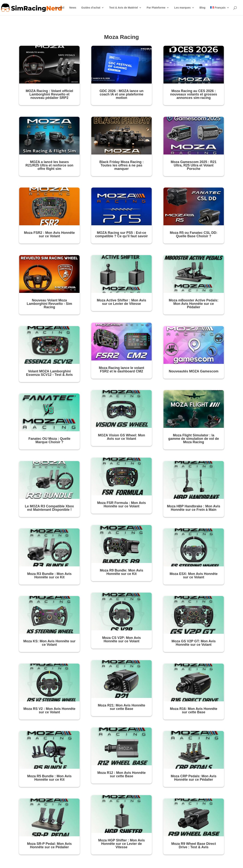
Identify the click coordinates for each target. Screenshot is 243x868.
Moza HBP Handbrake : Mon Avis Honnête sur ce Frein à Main (194, 508)
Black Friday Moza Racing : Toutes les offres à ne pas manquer (121, 165)
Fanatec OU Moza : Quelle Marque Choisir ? (49, 440)
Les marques (182, 8)
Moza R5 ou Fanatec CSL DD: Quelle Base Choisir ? (194, 234)
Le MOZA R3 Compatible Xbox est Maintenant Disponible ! (49, 508)
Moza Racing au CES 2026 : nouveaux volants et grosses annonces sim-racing (194, 94)
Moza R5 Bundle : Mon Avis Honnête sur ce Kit (49, 778)
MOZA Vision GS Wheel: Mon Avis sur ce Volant (121, 437)
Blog (202, 8)
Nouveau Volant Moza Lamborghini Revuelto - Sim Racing (49, 304)
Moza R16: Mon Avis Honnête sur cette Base (194, 710)
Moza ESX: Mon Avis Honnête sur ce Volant (194, 576)
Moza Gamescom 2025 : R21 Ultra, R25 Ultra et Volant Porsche (194, 165)
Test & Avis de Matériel (123, 8)
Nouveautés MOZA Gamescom (194, 371)
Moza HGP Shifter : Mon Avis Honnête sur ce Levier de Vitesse (121, 844)
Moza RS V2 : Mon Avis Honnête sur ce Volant (49, 710)
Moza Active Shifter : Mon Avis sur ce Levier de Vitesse (121, 302)
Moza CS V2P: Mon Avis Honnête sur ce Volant (121, 639)
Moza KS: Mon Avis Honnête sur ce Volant (49, 643)
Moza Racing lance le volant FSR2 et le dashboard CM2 (121, 370)
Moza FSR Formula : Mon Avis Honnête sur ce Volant (122, 505)
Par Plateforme (156, 8)
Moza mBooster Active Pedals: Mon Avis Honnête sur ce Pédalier (194, 304)
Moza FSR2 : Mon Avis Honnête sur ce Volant (49, 234)
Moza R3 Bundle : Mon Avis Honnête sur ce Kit (49, 576)
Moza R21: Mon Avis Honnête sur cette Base (121, 707)
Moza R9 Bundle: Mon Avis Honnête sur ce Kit (122, 572)
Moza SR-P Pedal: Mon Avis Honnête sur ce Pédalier (49, 845)
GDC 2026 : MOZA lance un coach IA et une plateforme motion (121, 94)
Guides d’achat (91, 8)
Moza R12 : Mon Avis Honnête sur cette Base (122, 774)
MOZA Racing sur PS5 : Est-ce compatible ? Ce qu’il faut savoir (121, 234)
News (73, 8)
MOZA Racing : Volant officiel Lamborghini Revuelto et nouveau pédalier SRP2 (49, 94)
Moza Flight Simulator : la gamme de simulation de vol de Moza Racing (194, 439)
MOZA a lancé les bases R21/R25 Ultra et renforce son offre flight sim (49, 165)
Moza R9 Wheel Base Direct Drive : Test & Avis (194, 845)
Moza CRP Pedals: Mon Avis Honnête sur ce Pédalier (194, 778)
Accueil (60, 8)
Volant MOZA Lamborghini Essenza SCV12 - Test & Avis (49, 373)
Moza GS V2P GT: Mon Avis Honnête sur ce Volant (194, 643)
